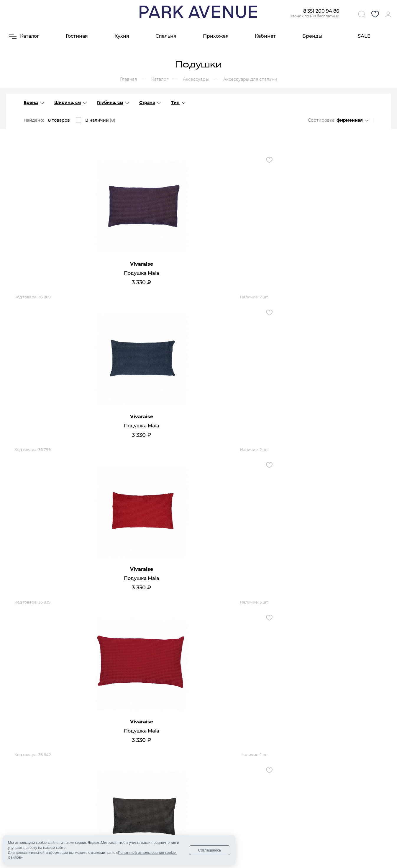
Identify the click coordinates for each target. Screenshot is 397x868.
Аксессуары (208, 817)
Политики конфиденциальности (296, 838)
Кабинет (265, 36)
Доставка (113, 817)
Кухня (122, 36)
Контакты (148, 810)
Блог (143, 817)
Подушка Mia (198, 432)
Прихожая (216, 36)
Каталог (178, 801)
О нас (111, 801)
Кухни (173, 817)
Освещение (208, 810)
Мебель (174, 810)
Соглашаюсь (210, 850)
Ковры (203, 831)
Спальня (166, 36)
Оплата (111, 824)
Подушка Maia (70, 276)
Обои (202, 824)
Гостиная (77, 36)
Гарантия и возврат (115, 833)
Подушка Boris (70, 588)
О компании (116, 810)
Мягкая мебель (174, 826)
